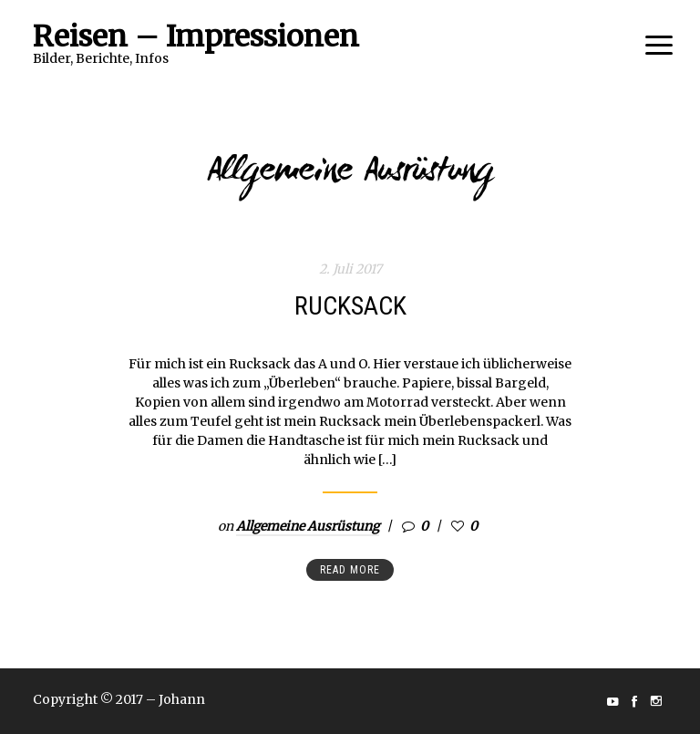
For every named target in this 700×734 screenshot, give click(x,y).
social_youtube (612, 701)
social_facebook (634, 701)
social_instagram (656, 701)
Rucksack (350, 306)
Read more (350, 570)
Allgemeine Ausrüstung (308, 526)
